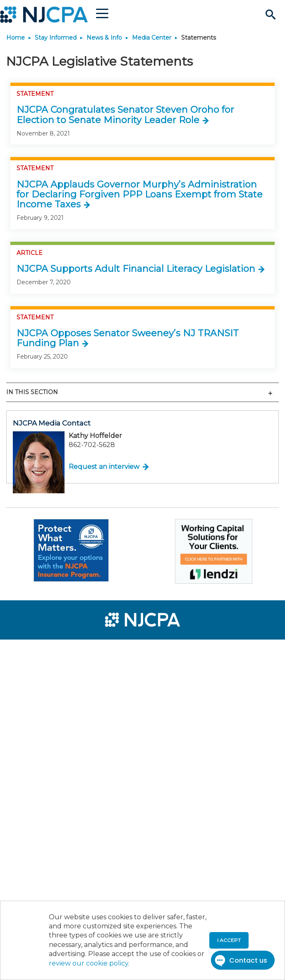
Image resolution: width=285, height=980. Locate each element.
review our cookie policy (89, 963)
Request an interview (104, 467)
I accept (229, 940)
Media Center (152, 38)
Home (16, 38)
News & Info (104, 38)
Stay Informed (56, 38)
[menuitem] (36, 651)
